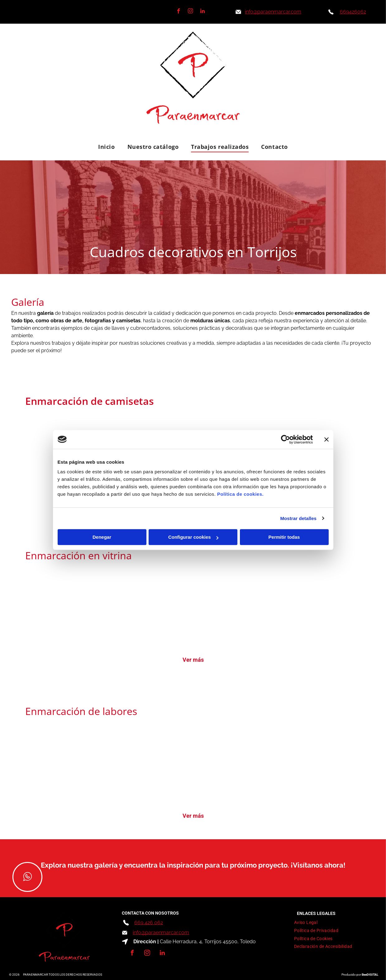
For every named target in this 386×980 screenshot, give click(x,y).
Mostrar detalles (298, 518)
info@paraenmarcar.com (161, 933)
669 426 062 (149, 923)
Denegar (102, 537)
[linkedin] (202, 12)
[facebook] (179, 12)
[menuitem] (106, 147)
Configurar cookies (193, 537)
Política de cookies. (240, 494)
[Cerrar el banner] (326, 439)
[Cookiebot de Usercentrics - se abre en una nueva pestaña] (286, 439)
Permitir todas (284, 537)
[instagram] (191, 12)
